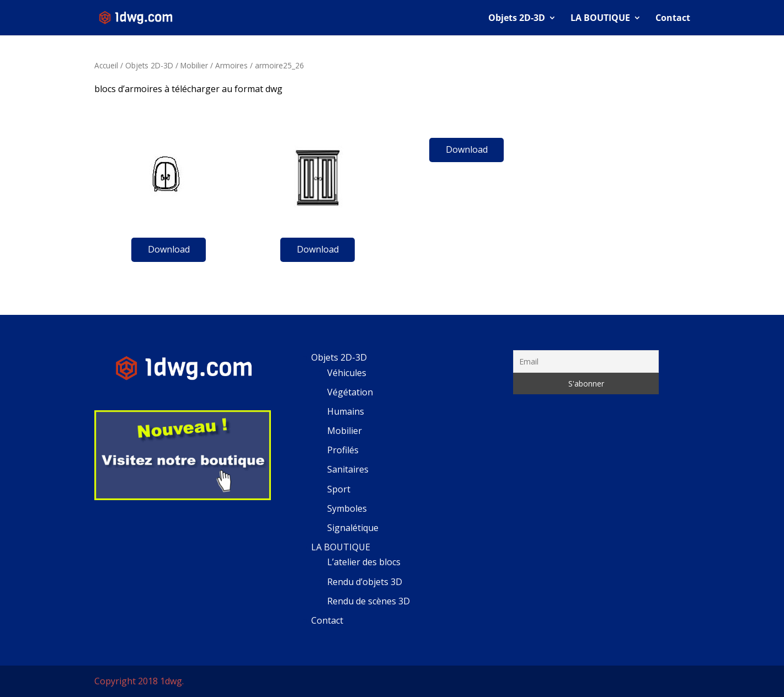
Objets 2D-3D (517, 19)
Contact (673, 19)
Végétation (350, 392)
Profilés (343, 450)
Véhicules (347, 373)
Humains (346, 411)
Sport (339, 489)
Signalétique (353, 528)
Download (169, 249)
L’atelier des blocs (364, 562)
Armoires (231, 65)
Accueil (106, 65)
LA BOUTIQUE (600, 19)
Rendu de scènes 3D (369, 601)
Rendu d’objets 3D (365, 582)
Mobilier (194, 65)
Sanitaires (348, 469)
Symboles (347, 508)
